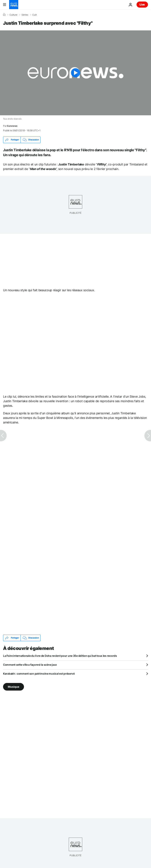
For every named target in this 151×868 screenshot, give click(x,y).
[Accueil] (4, 15)
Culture (13, 15)
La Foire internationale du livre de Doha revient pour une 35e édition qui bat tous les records (60, 656)
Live (142, 4)
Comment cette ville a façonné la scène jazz (30, 665)
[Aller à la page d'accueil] (14, 5)
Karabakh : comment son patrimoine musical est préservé (39, 674)
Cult (35, 15)
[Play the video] (75, 73)
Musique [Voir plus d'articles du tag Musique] (14, 686)
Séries (25, 15)
